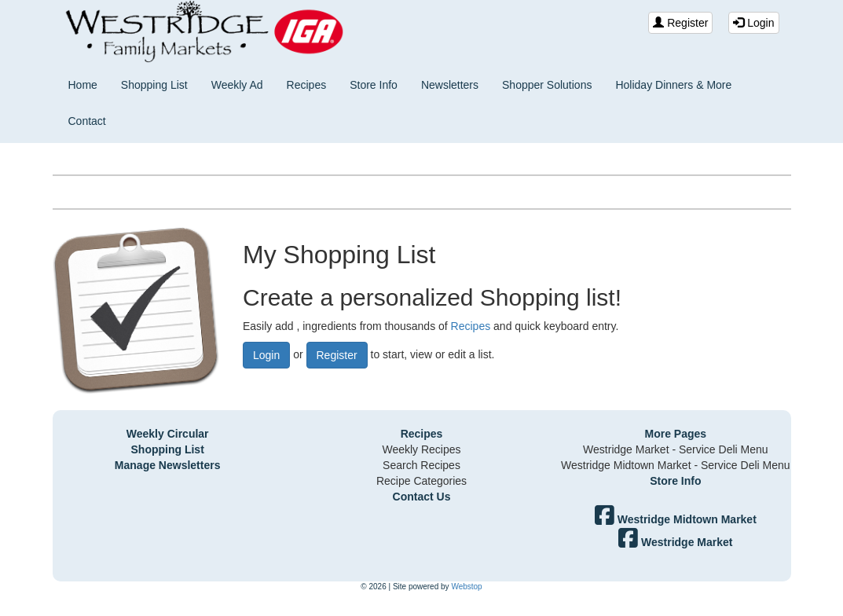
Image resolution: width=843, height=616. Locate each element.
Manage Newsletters (168, 465)
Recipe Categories (421, 481)
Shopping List (154, 85)
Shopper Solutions (547, 85)
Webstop (466, 587)
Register (680, 23)
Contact (87, 121)
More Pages (676, 434)
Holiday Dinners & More (673, 85)
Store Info (374, 85)
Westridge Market (675, 542)
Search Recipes (421, 465)
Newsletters (450, 85)
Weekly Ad (237, 85)
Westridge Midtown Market (676, 519)
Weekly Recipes (421, 449)
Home (83, 85)
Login (753, 23)
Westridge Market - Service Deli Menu (675, 449)
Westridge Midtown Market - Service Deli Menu (676, 465)
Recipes (307, 85)
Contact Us (422, 497)
